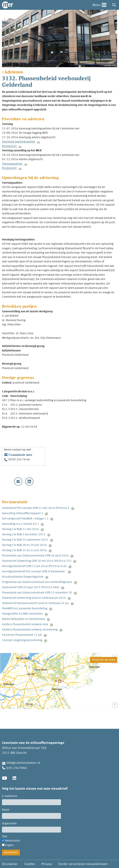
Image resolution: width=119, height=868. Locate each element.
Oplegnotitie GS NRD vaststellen (22, 614)
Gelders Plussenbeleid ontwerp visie (25, 625)
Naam (6, 810)
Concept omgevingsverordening (22, 640)
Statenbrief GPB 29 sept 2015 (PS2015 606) (31, 588)
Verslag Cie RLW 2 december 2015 (24, 535)
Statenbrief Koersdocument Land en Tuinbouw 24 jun (35, 603)
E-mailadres (10, 796)
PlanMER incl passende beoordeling (25, 609)
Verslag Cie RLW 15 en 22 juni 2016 (24, 551)
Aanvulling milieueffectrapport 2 (23, 513)
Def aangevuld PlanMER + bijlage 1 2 (25, 519)
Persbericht (9, 146)
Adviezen (14, 72)
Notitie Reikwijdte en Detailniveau (24, 619)
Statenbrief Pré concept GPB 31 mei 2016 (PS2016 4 (36, 508)
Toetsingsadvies (12, 164)
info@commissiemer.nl (23, 763)
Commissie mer (20, 455)
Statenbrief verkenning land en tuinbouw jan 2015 (34, 598)
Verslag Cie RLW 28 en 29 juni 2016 (24, 545)
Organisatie (9, 824)
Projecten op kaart (103, 660)
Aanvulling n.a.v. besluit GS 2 (20, 524)
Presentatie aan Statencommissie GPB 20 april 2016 (35, 556)
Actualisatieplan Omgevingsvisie (23, 577)
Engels (9, 845)
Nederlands (13, 841)
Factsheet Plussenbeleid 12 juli (22, 635)
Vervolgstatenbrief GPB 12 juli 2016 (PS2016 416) (34, 566)
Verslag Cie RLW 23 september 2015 (25, 540)
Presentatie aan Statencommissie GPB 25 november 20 (37, 593)
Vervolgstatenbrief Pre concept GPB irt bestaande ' (34, 572)
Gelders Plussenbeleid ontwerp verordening (30, 630)
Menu (96, 5)
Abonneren (11, 853)
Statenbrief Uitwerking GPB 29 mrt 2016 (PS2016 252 (37, 561)
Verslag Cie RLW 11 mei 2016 (20, 529)
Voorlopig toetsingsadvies (18, 142)
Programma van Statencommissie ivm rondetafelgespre (37, 582)
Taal (5, 837)
